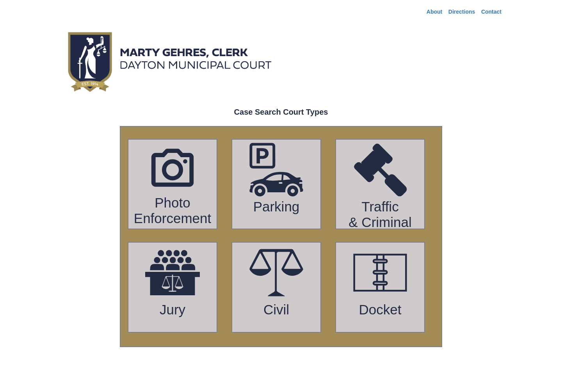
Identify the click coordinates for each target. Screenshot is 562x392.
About (434, 12)
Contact (491, 12)
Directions (462, 12)
